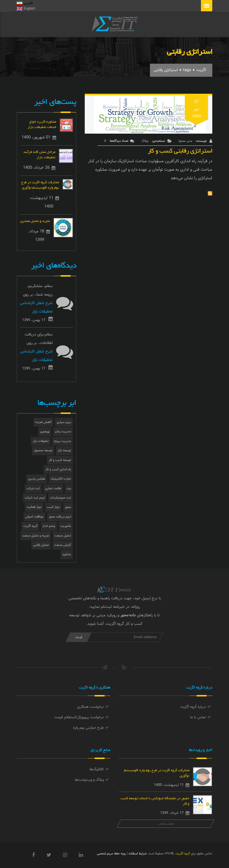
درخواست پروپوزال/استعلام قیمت (79, 717)
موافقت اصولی (34, 517)
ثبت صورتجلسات (61, 498)
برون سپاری (64, 422)
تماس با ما (198, 717)
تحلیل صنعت (63, 536)
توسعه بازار (64, 451)
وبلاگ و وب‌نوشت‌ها (89, 780)
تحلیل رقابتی (41, 545)
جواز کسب (53, 507)
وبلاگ (145, 141)
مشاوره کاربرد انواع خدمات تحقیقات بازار (42, 124)
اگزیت (201, 70)
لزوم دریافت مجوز (60, 517)
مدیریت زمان (63, 432)
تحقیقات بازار (41, 441)
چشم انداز (49, 526)
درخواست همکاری (90, 707)
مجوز (68, 507)
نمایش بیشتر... (166, 824)
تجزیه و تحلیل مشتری (35, 220)
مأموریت (66, 526)
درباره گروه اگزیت (193, 707)
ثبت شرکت (33, 488)
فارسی (25, 3)
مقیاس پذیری (37, 479)
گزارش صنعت (63, 545)
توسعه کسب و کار (60, 460)
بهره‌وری (45, 432)
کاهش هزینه (43, 422)
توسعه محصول (43, 451)
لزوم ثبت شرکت (35, 498)
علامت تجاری (53, 488)
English (26, 9)
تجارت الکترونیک (61, 479)
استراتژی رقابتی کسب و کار (180, 149)
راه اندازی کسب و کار (58, 470)
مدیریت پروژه (62, 441)
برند (69, 488)
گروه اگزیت (30, 526)
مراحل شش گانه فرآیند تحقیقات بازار (39, 154)
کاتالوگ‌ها (97, 769)
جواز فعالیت (34, 507)
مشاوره (67, 554)
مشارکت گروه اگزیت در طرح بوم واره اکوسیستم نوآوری (40, 184)
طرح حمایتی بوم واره (88, 728)
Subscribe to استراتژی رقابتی (210, 193)
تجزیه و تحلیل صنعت (36, 536)
